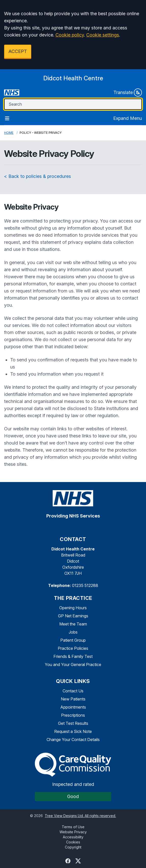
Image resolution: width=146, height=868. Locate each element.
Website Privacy (73, 832)
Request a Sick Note (73, 731)
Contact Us (73, 691)
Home (9, 133)
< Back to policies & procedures (38, 176)
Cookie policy (70, 35)
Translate (128, 93)
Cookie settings (103, 35)
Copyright (73, 847)
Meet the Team (73, 624)
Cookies (73, 842)
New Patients (73, 699)
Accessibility (73, 837)
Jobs (73, 632)
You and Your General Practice (73, 664)
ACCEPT (18, 51)
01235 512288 (85, 585)
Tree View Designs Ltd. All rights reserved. (80, 816)
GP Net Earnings (73, 616)
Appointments (73, 707)
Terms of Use (73, 827)
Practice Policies (73, 648)
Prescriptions (73, 715)
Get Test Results (73, 723)
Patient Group (73, 640)
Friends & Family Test (73, 656)
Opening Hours (73, 608)
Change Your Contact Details (73, 740)
